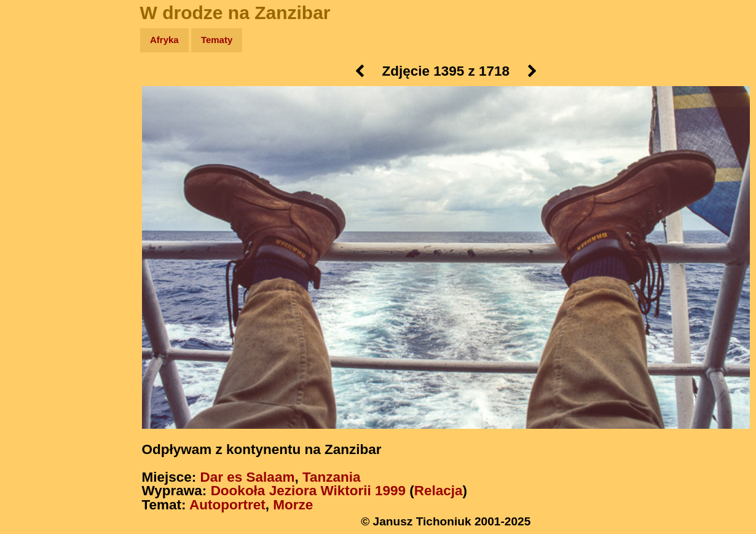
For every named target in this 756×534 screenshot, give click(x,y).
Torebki (37, 254)
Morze (293, 505)
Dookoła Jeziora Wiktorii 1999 (308, 491)
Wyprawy (41, 88)
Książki (37, 159)
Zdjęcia (37, 112)
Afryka (164, 40)
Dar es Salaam (248, 477)
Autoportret (227, 505)
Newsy (35, 135)
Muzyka (37, 182)
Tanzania (332, 477)
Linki (31, 230)
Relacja (439, 491)
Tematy (217, 40)
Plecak (35, 206)
